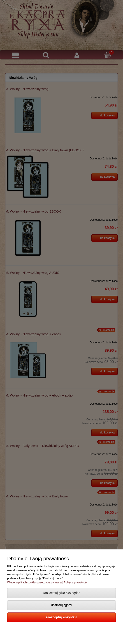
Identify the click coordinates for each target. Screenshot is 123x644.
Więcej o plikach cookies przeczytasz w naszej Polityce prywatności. (48, 583)
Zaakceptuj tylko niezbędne (62, 593)
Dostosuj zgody (61, 605)
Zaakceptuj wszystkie (61, 617)
